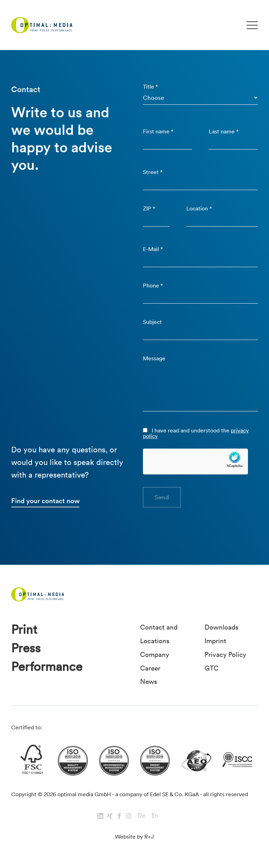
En (155, 815)
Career (150, 667)
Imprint (215, 640)
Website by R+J (134, 835)
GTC (212, 667)
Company (155, 654)
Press (26, 648)
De (141, 815)
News (149, 680)
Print (24, 630)
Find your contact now (45, 501)
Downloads (222, 627)
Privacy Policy (225, 654)
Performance (47, 667)
